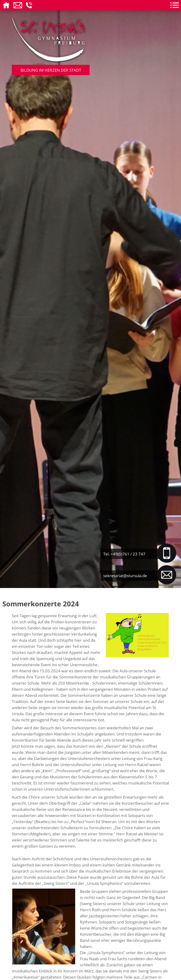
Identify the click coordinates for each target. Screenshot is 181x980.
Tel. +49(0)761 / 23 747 (124, 554)
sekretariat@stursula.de (125, 576)
